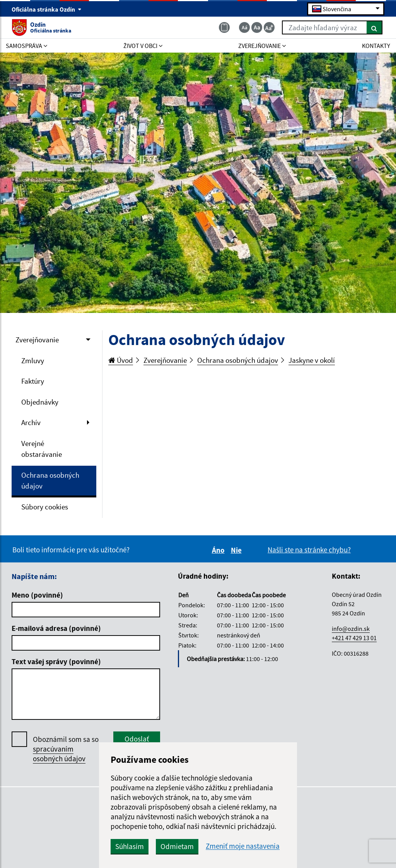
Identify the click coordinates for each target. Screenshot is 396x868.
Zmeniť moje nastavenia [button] (243, 846)
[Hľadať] (375, 27)
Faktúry (33, 381)
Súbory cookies (45, 507)
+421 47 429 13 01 (354, 638)
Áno (219, 550)
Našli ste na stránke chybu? (309, 550)
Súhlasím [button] (130, 846)
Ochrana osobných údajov (50, 481)
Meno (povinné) (37, 595)
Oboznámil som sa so (66, 749)
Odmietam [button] (177, 846)
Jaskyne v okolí (312, 360)
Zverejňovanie (37, 340)
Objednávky (40, 402)
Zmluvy (33, 361)
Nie (237, 550)
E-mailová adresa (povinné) (56, 628)
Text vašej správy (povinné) (56, 661)
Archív (31, 422)
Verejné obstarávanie (42, 449)
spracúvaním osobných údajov (59, 754)
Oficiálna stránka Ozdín (47, 9)
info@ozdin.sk (351, 629)
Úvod (121, 360)
